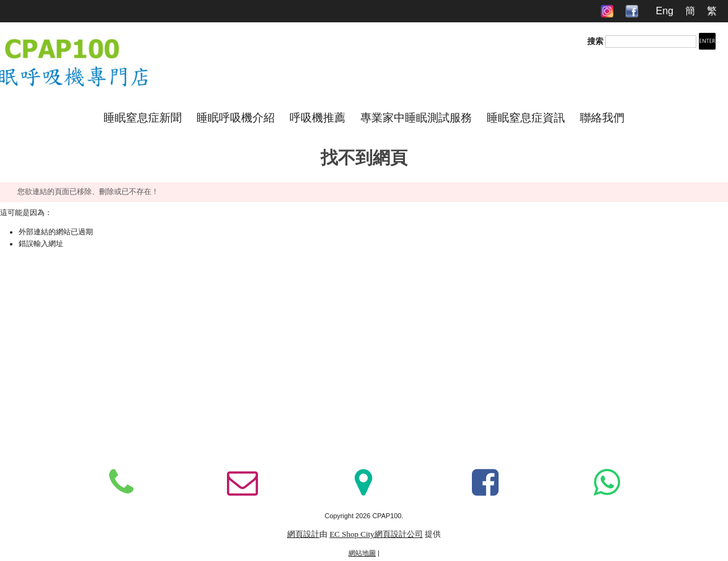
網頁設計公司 (399, 534)
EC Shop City (352, 534)
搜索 (595, 41)
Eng (664, 11)
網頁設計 (303, 534)
